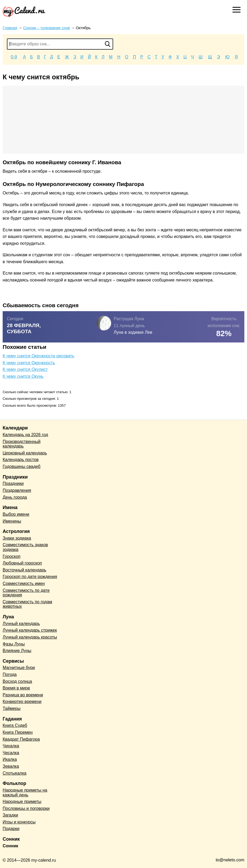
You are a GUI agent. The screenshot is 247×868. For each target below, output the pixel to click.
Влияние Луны (17, 651)
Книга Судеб (15, 725)
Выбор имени (16, 514)
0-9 (14, 57)
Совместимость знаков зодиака (25, 547)
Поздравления (17, 490)
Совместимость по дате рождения (26, 593)
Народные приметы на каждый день (25, 793)
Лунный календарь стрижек (30, 630)
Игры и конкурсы (19, 822)
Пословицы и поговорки (26, 808)
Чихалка (11, 746)
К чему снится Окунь (23, 376)
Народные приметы (22, 802)
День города (15, 497)
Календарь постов (21, 460)
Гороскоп (12, 556)
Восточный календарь (24, 570)
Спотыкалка (14, 773)
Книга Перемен (18, 732)
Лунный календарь (21, 624)
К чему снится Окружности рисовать (39, 356)
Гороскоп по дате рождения (30, 577)
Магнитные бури (19, 668)
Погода (10, 674)
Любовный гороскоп (22, 563)
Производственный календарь (22, 444)
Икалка (10, 759)
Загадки (10, 815)
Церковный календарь (25, 453)
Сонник (10, 846)
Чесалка (11, 753)
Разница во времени (23, 695)
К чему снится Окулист (25, 369)
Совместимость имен (24, 583)
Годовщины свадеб (22, 466)
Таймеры (12, 708)
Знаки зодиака (17, 538)
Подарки (11, 829)
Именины (12, 521)
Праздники (13, 483)
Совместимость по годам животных (27, 604)
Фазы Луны (14, 644)
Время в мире (16, 688)
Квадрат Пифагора (21, 739)
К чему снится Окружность (29, 363)
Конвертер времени (22, 702)
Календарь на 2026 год (25, 435)
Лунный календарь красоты (30, 637)
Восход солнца (17, 681)
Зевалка (11, 766)
